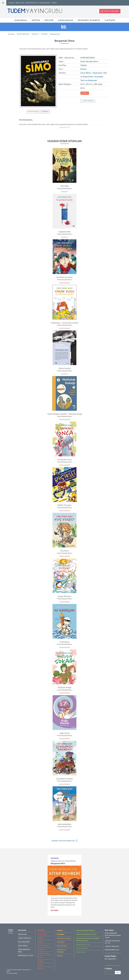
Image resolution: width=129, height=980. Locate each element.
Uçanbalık (41, 949)
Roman (83, 69)
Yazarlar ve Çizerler (64, 938)
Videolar (60, 956)
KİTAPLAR (44, 34)
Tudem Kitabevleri (25, 938)
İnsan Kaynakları (24, 942)
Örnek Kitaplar (62, 946)
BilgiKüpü (41, 942)
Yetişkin (84, 65)
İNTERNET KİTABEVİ (89, 20)
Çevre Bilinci (86, 73)
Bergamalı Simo (55, 34)
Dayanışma (97, 73)
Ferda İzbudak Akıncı (89, 62)
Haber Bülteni (23, 946)
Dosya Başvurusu (45, 3)
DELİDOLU (35, 34)
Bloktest (40, 938)
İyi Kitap (40, 965)
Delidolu (40, 961)
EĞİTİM (36, 20)
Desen (40, 957)
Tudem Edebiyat (43, 946)
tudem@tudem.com (112, 950)
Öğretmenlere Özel (32, 3)
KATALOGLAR (66, 20)
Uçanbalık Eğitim (44, 953)
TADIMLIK (45, 112)
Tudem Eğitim (42, 934)
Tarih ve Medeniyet (89, 80)
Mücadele (99, 77)
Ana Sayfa (11, 34)
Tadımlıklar (61, 942)
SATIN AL (85, 93)
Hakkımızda (22, 934)
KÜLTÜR (49, 20)
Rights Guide (20, 3)
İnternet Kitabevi (82, 948)
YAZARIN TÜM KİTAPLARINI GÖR (63, 841)
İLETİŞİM (110, 20)
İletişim (54, 3)
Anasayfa (11, 3)
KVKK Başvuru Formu (26, 956)
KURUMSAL (21, 20)
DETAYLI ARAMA (110, 11)
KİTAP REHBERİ (33, 112)
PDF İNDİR (54, 910)
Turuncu (40, 969)
